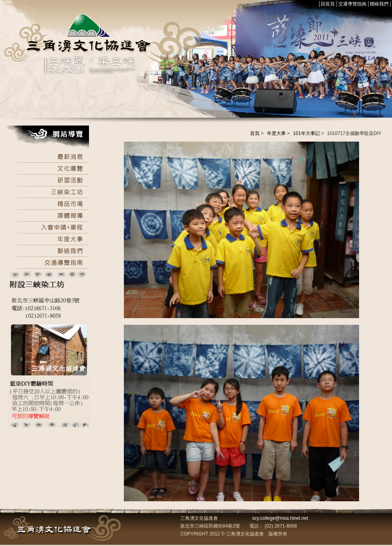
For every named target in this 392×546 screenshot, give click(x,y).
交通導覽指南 (352, 4)
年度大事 (276, 133)
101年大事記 (307, 133)
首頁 (255, 133)
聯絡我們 (379, 4)
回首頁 (328, 4)
